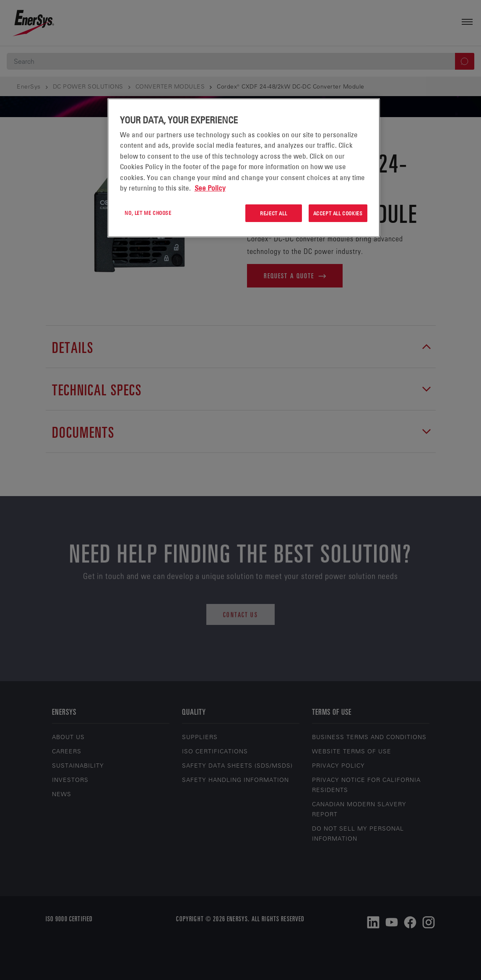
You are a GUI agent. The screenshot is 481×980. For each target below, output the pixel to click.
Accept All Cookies (338, 213)
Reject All (273, 213)
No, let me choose (148, 213)
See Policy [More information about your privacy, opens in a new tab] (210, 188)
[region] (244, 168)
